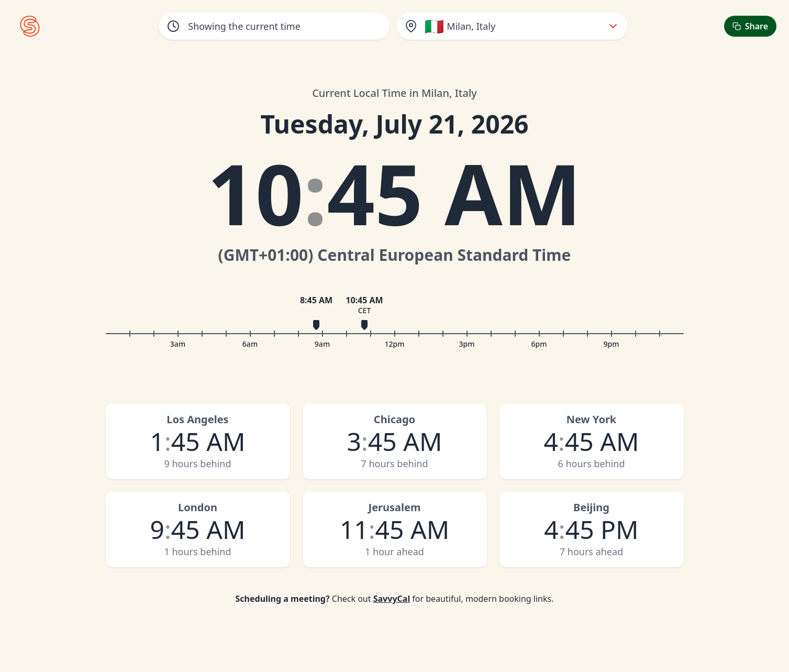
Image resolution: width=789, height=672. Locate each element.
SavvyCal (392, 599)
